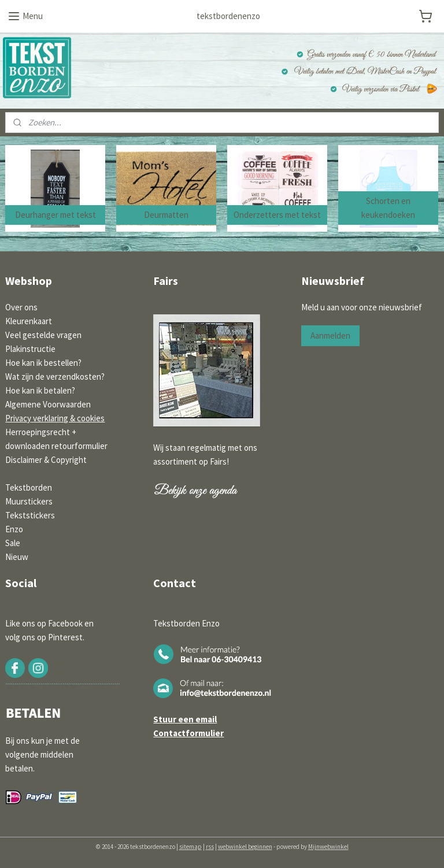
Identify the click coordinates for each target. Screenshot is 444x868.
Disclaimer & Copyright (46, 460)
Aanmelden (330, 335)
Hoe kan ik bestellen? (43, 363)
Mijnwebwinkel (328, 847)
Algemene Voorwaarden (48, 404)
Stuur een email (185, 719)
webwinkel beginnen (245, 847)
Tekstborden (29, 487)
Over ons (21, 307)
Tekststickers (30, 515)
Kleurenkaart (29, 321)
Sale (13, 543)
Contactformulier (188, 733)
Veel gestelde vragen (43, 335)
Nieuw (17, 557)
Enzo (14, 529)
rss (210, 847)
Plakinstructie (30, 349)
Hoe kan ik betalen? (40, 390)
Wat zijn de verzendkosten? (55, 376)
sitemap (190, 847)
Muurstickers (29, 501)
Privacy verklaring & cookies (55, 418)
